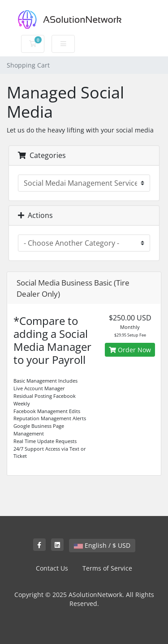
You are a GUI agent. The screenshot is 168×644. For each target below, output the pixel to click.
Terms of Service (107, 568)
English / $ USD (102, 545)
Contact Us (52, 568)
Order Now (130, 350)
